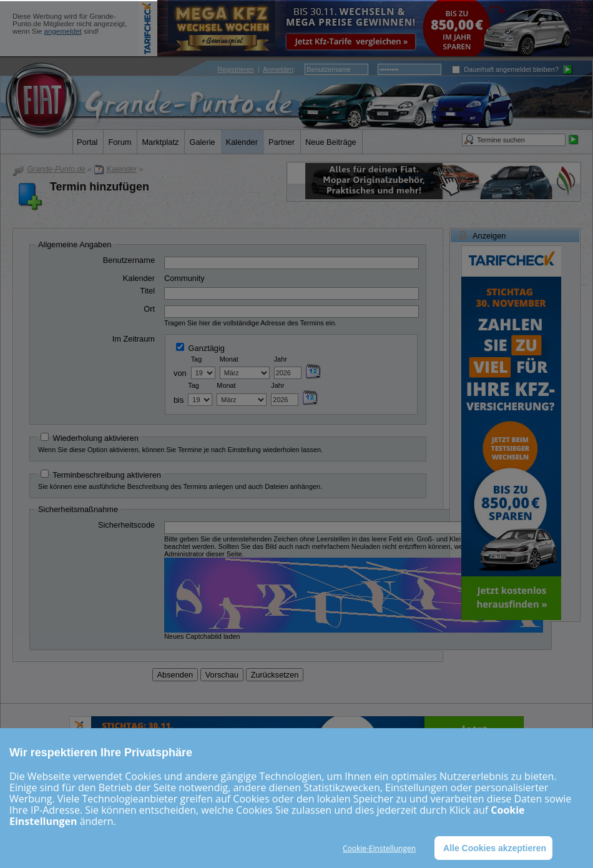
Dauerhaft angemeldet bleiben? (505, 69)
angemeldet (63, 31)
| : (256, 69)
